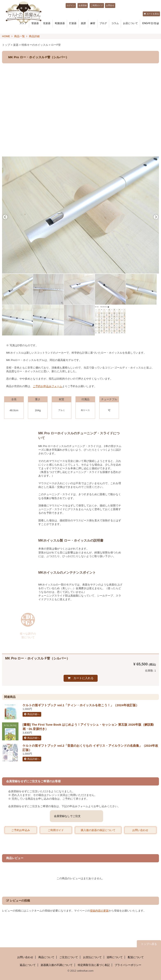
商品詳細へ (33, 714)
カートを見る (153, 14)
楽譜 (83, 23)
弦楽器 (47, 23)
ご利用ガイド (97, 5)
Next (156, 217)
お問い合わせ (140, 830)
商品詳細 (34, 36)
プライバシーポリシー (128, 965)
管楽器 (35, 23)
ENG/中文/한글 (151, 23)
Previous (5, 217)
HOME (6, 36)
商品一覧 (19, 36)
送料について (115, 957)
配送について (136, 957)
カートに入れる (83, 678)
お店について (130, 23)
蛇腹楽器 (60, 23)
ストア (23, 23)
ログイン (71, 5)
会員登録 (83, 5)
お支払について (92, 957)
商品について (46, 957)
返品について (28, 965)
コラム (115, 23)
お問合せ (110, 5)
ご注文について (69, 957)
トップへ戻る (149, 944)
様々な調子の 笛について (28, 635)
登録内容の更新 (99, 911)
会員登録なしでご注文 (67, 816)
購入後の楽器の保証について (98, 830)
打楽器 (73, 23)
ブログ (103, 23)
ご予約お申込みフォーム (47, 386)
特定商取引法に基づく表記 (94, 965)
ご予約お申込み (21, 830)
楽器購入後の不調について (57, 965)
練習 (93, 23)
